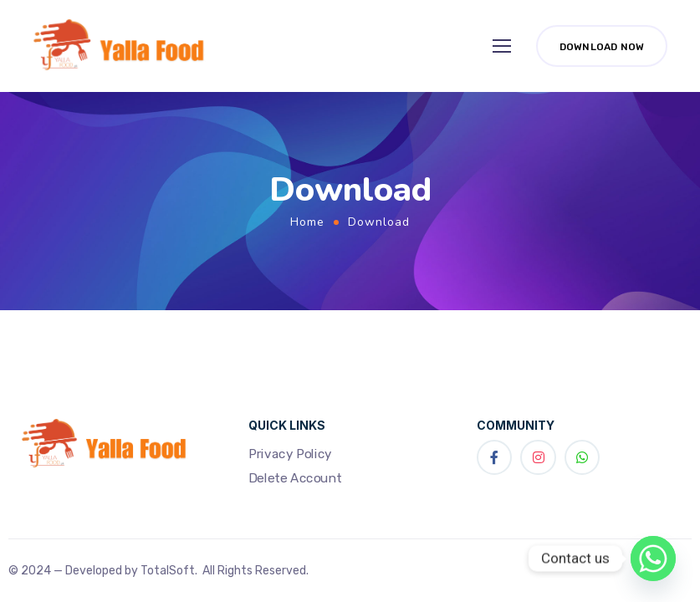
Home (307, 222)
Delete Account (295, 478)
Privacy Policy (290, 453)
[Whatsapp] (653, 559)
